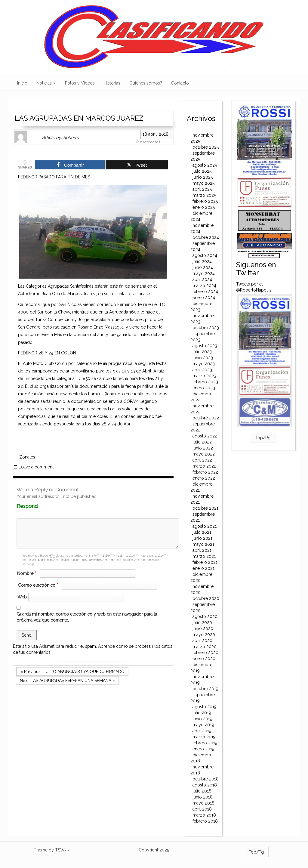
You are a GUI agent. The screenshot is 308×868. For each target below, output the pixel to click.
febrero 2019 (205, 743)
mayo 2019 (203, 725)
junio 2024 (203, 267)
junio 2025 (203, 177)
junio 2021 (202, 538)
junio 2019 (202, 719)
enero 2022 (204, 478)
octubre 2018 (206, 779)
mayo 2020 (204, 635)
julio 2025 (202, 171)
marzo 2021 (204, 556)
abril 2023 (202, 370)
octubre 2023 (206, 328)
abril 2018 (202, 809)
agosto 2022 (205, 436)
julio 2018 (202, 791)
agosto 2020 (205, 616)
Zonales (27, 457)
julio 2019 (202, 713)
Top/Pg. (263, 438)
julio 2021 (202, 532)
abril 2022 (202, 460)
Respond (39, 506)
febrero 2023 (205, 382)
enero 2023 (204, 388)
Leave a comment (34, 467)
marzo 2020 (205, 647)
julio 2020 (202, 622)
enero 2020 (204, 659)
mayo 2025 (203, 183)
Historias (112, 83)
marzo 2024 (204, 286)
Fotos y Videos (80, 83)
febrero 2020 (205, 653)
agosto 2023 (205, 346)
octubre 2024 (206, 237)
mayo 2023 (204, 364)
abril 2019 (202, 731)
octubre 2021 (205, 508)
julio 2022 (202, 442)
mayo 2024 (204, 273)
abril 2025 (202, 189)
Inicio (22, 83)
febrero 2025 (205, 201)
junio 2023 (203, 358)
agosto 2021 (205, 526)
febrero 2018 (205, 821)
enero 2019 (203, 749)
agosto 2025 (205, 165)
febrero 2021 (205, 562)
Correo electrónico (39, 585)
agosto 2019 (205, 707)
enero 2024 (204, 298)
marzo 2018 (204, 815)
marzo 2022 (204, 466)
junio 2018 (203, 797)
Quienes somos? (146, 83)
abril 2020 (202, 641)
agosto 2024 (205, 255)
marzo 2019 (204, 737)
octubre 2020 (206, 598)
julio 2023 (202, 352)
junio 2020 (203, 629)
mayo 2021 (203, 544)
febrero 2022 (205, 472)
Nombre (27, 573)
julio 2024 (202, 261)
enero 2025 (204, 207)
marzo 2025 (204, 195)
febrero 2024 (205, 292)
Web (22, 597)
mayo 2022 (204, 454)
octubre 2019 (205, 689)
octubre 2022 (206, 418)
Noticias (46, 83)
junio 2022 (203, 448)
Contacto (180, 83)
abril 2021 (202, 550)
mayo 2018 (203, 803)
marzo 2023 (204, 376)
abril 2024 (202, 280)
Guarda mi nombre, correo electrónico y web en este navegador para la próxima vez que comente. (87, 617)
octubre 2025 (206, 147)
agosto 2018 (205, 785)
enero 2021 (203, 568)
